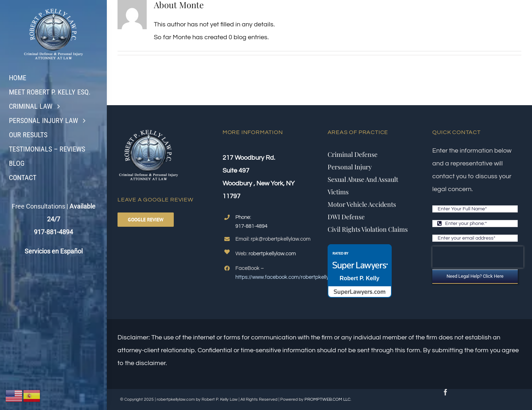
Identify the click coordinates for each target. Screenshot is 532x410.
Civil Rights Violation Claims (368, 229)
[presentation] (478, 257)
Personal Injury (350, 167)
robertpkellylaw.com (272, 254)
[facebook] (445, 392)
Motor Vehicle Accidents (362, 204)
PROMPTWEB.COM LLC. (328, 399)
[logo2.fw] (54, 8)
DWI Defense (346, 217)
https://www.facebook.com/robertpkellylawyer (290, 277)
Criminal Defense (353, 154)
